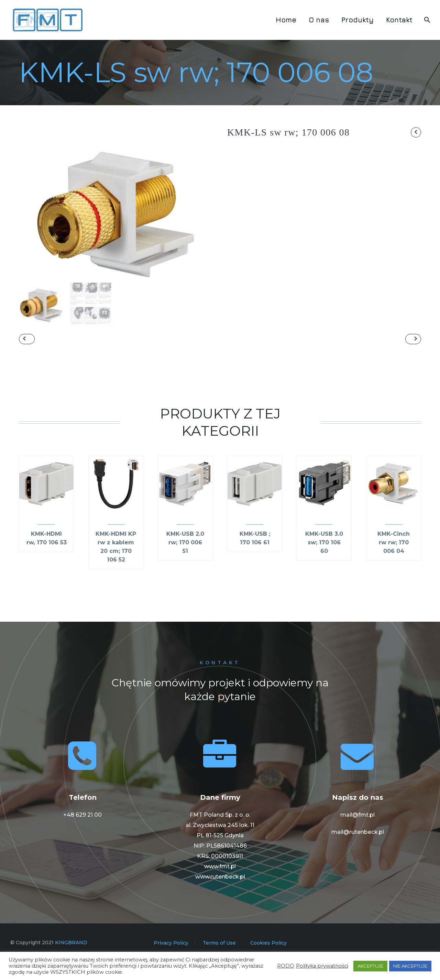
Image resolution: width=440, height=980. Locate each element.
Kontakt (399, 20)
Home (286, 20)
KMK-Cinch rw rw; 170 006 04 (394, 561)
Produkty (357, 20)
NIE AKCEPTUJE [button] (410, 966)
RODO (286, 966)
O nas (319, 20)
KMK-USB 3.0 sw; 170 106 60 (324, 561)
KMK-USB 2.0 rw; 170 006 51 (185, 561)
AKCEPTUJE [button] (370, 966)
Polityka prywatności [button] (322, 966)
